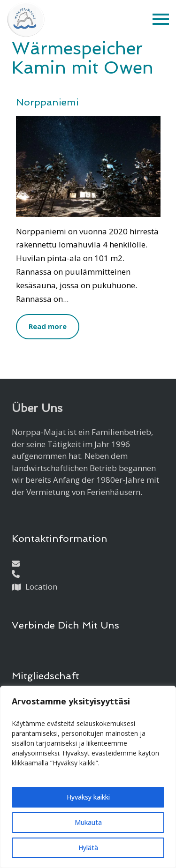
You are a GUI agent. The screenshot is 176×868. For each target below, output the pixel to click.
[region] (88, 777)
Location (41, 587)
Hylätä (88, 848)
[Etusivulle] (26, 19)
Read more (48, 326)
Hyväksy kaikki (88, 797)
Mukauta (88, 822)
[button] (161, 19)
